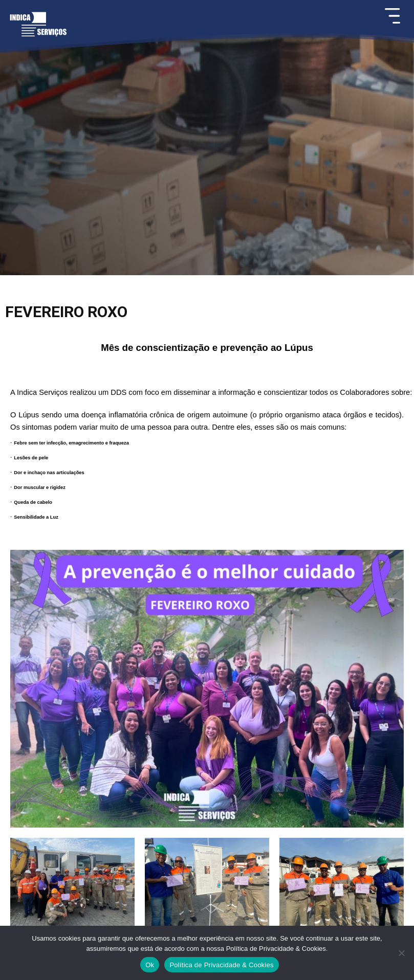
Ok (150, 965)
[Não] (401, 953)
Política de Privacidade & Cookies (221, 965)
